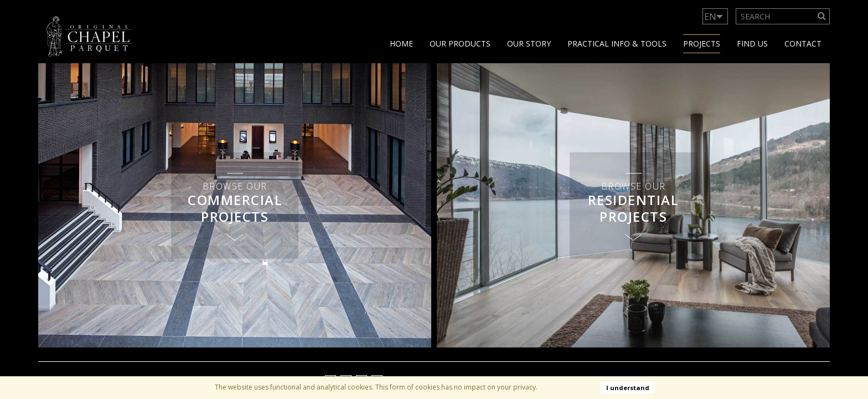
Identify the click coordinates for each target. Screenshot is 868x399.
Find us (752, 44)
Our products (460, 44)
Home (401, 44)
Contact (803, 44)
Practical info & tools (617, 44)
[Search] (822, 16)
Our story (529, 44)
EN (710, 17)
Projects (702, 44)
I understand (628, 388)
